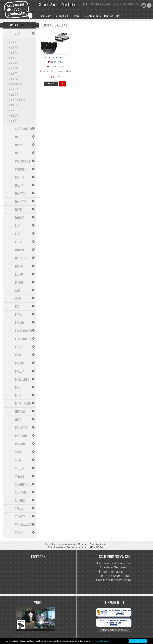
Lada (19, 315)
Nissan (20, 411)
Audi (18, 34)
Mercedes (22, 379)
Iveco (19, 282)
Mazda (20, 371)
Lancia (20, 323)
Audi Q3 (14, 94)
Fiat (18, 234)
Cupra (20, 177)
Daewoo (21, 193)
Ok (138, 641)
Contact (109, 16)
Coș (118, 16)
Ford (19, 242)
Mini (18, 395)
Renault (21, 444)
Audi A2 (13, 47)
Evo (18, 226)
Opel (18, 420)
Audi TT (13, 120)
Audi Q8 (14, 115)
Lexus (19, 347)
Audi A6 (13, 68)
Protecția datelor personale (114, 630)
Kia (17, 306)
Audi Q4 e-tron (17, 100)
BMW (19, 145)
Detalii (51, 84)
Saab (19, 452)
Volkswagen (24, 525)
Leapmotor (23, 339)
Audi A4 (13, 58)
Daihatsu (22, 201)
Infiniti (20, 266)
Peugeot (21, 428)
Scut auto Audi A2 (55, 58)
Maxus (20, 363)
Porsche (21, 436)
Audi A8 (13, 79)
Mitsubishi (23, 403)
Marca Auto (16, 25)
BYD (18, 153)
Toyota (20, 517)
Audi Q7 (13, 110)
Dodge (20, 218)
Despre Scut (61, 16)
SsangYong (23, 484)
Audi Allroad (16, 84)
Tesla (19, 508)
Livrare (76, 16)
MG (17, 387)
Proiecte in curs (92, 16)
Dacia (19, 185)
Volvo (19, 533)
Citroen (21, 169)
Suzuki (20, 500)
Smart (20, 476)
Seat (18, 460)
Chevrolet (23, 161)
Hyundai (21, 258)
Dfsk (19, 209)
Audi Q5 (14, 105)
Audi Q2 (14, 89)
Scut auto (46, 16)
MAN (18, 355)
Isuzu (19, 274)
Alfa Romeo (24, 129)
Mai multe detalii (102, 641)
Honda (20, 250)
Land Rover (24, 331)
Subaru (21, 492)
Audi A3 (13, 52)
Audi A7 (13, 73)
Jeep (18, 298)
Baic (18, 137)
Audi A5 (13, 63)
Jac (17, 290)
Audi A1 (13, 42)
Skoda (20, 468)
